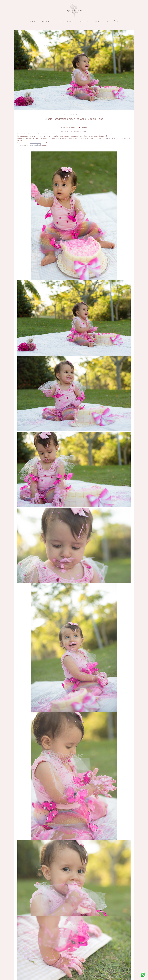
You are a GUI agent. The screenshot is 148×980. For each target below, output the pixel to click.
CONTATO (84, 21)
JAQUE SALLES (66, 21)
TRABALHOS (48, 21)
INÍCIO (32, 21)
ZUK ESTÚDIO (112, 21)
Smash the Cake (36, 143)
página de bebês (36, 145)
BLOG (97, 21)
